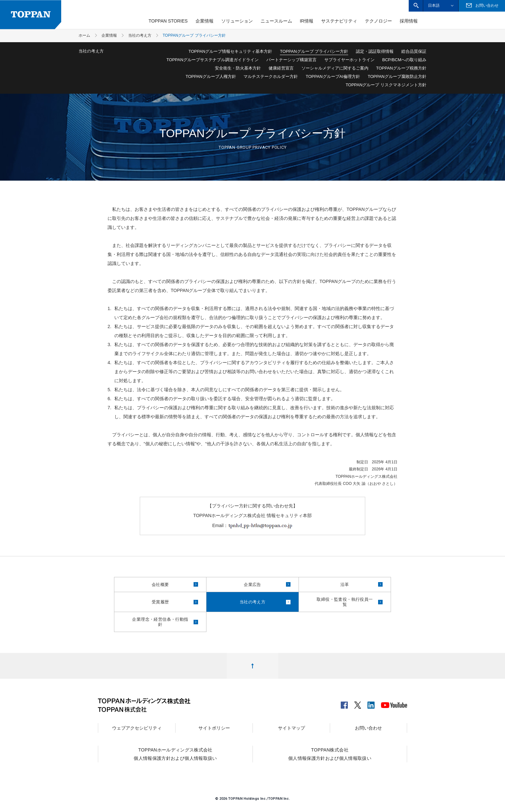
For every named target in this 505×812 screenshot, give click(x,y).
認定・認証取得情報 (375, 51)
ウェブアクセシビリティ (137, 728)
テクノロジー (378, 21)
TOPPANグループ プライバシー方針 (314, 51)
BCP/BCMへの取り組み (404, 60)
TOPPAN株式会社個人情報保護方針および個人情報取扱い (330, 754)
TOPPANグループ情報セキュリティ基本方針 (230, 51)
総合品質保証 (414, 51)
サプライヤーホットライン (349, 60)
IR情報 (307, 21)
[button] (416, 6)
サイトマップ (291, 728)
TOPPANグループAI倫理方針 (333, 76)
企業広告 (267, 585)
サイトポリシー (214, 728)
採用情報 (409, 21)
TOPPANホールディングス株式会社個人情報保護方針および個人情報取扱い (175, 754)
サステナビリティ (339, 21)
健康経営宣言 (281, 68)
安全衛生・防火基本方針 (238, 68)
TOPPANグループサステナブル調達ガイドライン (213, 60)
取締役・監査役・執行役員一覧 (350, 602)
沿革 (362, 585)
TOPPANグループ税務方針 (401, 68)
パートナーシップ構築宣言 (291, 60)
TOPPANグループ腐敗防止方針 (397, 76)
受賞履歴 (175, 602)
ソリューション (237, 21)
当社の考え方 (265, 602)
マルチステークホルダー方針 (271, 76)
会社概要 (175, 585)
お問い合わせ (368, 728)
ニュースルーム (276, 21)
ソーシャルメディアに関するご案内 (335, 68)
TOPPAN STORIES (168, 21)
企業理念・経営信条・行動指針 (165, 622)
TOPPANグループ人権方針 (211, 76)
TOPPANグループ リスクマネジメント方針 (386, 85)
